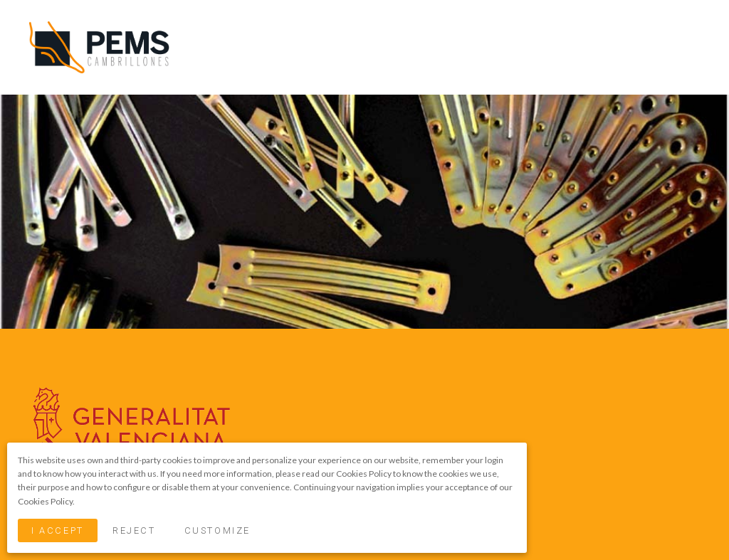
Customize (217, 530)
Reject (134, 530)
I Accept (57, 530)
